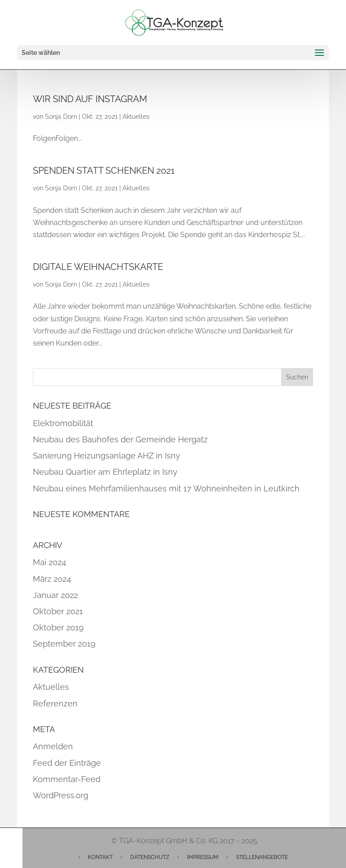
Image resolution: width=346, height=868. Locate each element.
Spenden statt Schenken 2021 (104, 171)
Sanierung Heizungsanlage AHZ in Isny (107, 456)
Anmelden (53, 746)
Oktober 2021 (58, 611)
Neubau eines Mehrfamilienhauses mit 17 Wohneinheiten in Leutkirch (166, 488)
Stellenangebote (262, 857)
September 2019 (64, 644)
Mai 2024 (50, 562)
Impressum (203, 857)
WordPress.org (61, 795)
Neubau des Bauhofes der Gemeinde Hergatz (120, 439)
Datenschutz (150, 857)
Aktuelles (136, 117)
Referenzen (55, 704)
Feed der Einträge (67, 763)
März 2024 (52, 579)
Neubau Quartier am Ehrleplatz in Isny (105, 472)
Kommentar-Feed (67, 779)
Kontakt (100, 857)
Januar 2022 (55, 595)
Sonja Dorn (61, 117)
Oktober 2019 (58, 627)
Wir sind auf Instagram (90, 99)
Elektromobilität (63, 423)
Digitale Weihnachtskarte (98, 267)
